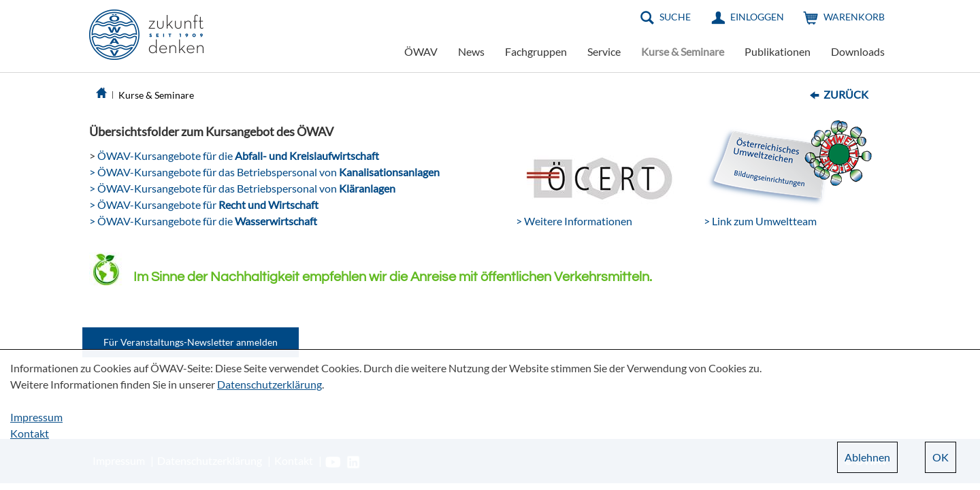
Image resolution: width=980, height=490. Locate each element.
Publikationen (778, 51)
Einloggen (757, 17)
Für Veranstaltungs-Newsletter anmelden (191, 342)
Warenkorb (854, 17)
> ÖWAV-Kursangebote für (204, 205)
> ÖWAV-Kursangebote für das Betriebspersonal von (264, 172)
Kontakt (30, 433)
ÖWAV (421, 51)
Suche (675, 17)
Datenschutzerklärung (269, 384)
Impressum (36, 417)
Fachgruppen (536, 51)
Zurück (846, 94)
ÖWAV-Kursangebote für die (237, 156)
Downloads (858, 51)
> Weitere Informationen (574, 221)
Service (604, 51)
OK (941, 457)
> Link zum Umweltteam (760, 221)
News (471, 51)
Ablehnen (867, 457)
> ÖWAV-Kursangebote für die (203, 221)
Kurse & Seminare (683, 51)
